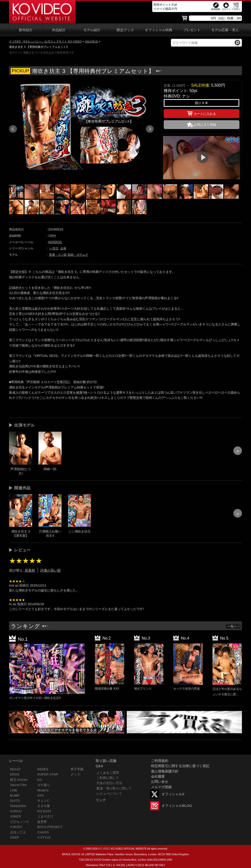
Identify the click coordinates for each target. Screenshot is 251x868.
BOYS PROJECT (50, 827)
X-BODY (16, 827)
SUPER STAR (48, 774)
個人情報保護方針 (165, 771)
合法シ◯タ (18, 832)
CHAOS (43, 832)
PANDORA (18, 806)
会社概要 (158, 776)
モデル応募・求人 (225, 30)
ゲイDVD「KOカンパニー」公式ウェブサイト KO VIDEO (45, 41)
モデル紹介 (92, 30)
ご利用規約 (160, 761)
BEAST (15, 769)
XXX (41, 795)
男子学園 (77, 769)
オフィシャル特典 (159, 30)
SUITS (15, 801)
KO (50, 242)
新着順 (30, 570)
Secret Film (18, 785)
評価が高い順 (50, 570)
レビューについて (109, 794)
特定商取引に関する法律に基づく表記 (180, 766)
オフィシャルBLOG (177, 806)
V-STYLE (44, 837)
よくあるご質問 (108, 773)
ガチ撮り (44, 785)
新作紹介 (26, 30)
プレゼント (192, 30)
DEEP (14, 837)
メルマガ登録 (161, 787)
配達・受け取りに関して (114, 788)
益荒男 (42, 822)
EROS (58, 242)
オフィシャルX (173, 794)
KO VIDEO (104, 849)
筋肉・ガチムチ (78, 255)
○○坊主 (54, 248)
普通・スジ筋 (58, 255)
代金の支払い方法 (109, 783)
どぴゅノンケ (20, 822)
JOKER (16, 816)
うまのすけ (45, 816)
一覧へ (234, 626)
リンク (101, 800)
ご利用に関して (108, 778)
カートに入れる (202, 113)
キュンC (43, 801)
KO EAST (44, 811)
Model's (43, 790)
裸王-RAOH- (19, 780)
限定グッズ (125, 30)
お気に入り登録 (205, 125)
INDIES (43, 769)
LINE (14, 790)
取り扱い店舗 (106, 761)
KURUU (16, 811)
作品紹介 (59, 30)
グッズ (75, 774)
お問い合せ (160, 782)
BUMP (15, 795)
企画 (63, 248)
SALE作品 (92, 41)
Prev (13, 129)
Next (150, 129)
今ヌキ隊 (44, 806)
